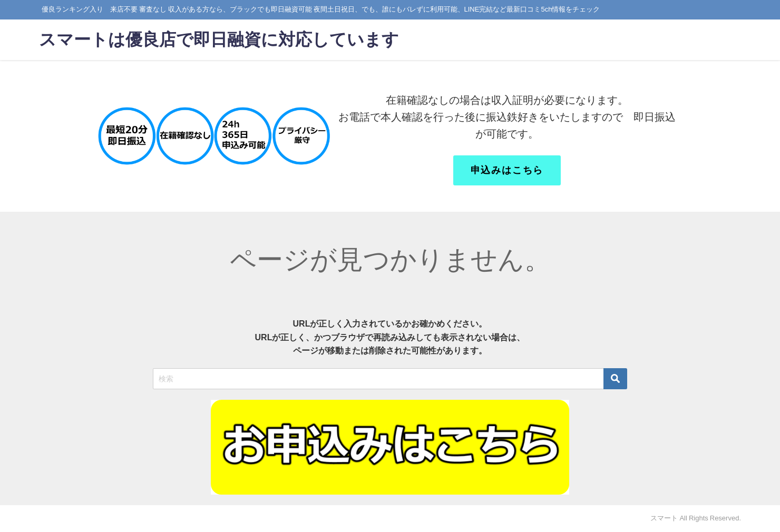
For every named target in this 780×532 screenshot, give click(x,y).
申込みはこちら (507, 170)
